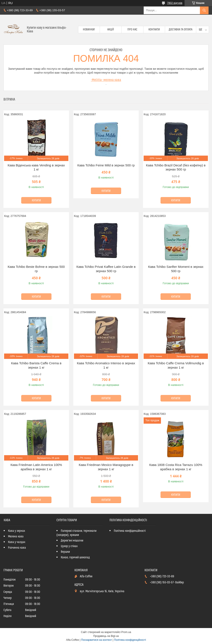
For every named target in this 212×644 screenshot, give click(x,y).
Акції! (111, 30)
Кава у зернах (17, 531)
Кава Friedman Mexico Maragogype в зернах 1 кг (106, 467)
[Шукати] (204, 10)
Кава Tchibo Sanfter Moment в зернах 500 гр (176, 269)
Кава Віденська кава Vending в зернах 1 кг (36, 167)
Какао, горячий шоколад (75, 557)
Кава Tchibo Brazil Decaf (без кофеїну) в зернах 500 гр (176, 167)
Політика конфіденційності (130, 531)
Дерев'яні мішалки (72, 541)
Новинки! (89, 30)
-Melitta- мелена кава (106, 80)
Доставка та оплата (181, 30)
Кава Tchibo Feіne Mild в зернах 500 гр (106, 165)
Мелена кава (16, 537)
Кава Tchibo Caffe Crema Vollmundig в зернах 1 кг (176, 365)
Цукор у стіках (69, 546)
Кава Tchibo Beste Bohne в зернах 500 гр (36, 269)
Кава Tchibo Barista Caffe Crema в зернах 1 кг (36, 365)
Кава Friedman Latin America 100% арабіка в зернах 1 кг (36, 467)
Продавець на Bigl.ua (106, 636)
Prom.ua (126, 632)
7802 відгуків (175, 3)
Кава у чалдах (17, 542)
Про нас (132, 30)
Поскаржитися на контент (96, 640)
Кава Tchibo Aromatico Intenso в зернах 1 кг (106, 365)
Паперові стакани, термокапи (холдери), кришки (76, 533)
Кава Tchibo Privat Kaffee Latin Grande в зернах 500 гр (106, 269)
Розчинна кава (17, 548)
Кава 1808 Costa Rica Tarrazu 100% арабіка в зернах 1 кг (176, 467)
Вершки (65, 552)
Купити (36, 200)
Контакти (154, 30)
